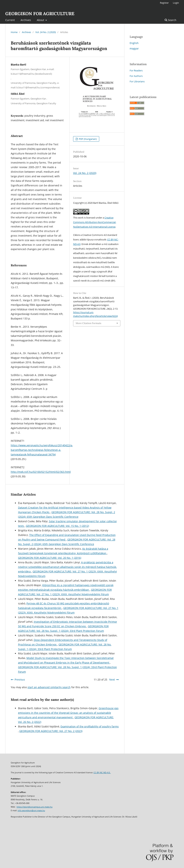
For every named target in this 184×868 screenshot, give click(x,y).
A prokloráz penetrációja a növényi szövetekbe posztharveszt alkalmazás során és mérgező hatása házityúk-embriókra (67, 567)
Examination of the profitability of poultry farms (90, 726)
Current (10, 20)
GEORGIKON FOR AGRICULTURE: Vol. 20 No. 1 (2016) (50, 558)
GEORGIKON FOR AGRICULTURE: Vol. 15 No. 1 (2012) (57, 526)
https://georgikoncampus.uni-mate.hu (35, 807)
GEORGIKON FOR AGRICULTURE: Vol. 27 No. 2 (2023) (51, 731)
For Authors (136, 76)
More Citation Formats (88, 323)
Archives (26, 20)
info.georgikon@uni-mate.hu (31, 810)
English (134, 43)
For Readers (136, 70)
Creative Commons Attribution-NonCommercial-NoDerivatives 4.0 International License (95, 222)
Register (164, 3)
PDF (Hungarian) (87, 139)
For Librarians (137, 81)
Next (112, 680)
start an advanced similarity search (49, 687)
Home (14, 32)
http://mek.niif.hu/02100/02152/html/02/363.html (41, 472)
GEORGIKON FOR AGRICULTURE (40, 14)
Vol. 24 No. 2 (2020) (46, 32)
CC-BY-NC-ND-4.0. (102, 773)
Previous (20, 680)
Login (176, 3)
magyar (134, 48)
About (41, 20)
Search (171, 20)
